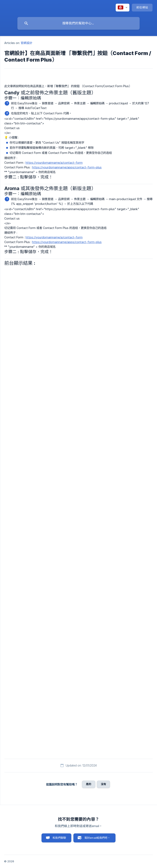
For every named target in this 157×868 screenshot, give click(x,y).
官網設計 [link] (26, 43)
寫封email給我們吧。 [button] (97, 838)
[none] (123, 8)
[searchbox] (78, 23)
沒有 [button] (103, 784)
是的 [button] (89, 784)
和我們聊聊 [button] (59, 838)
